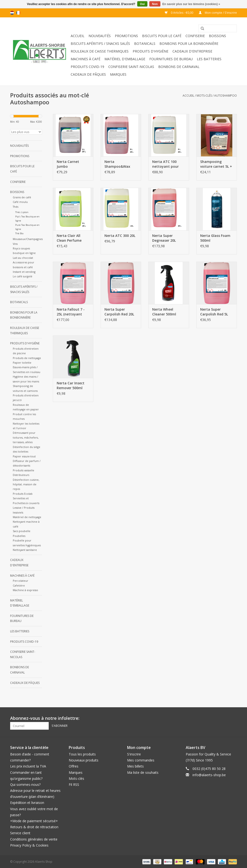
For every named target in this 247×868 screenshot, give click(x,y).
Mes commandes (141, 760)
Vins (15, 244)
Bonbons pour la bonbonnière (189, 43)
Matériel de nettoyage (27, 517)
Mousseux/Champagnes (28, 239)
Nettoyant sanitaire (25, 550)
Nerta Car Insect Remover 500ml (71, 385)
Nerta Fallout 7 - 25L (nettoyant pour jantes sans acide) (71, 312)
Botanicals (145, 43)
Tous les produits (82, 754)
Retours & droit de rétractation (34, 827)
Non (155, 4)
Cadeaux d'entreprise (192, 51)
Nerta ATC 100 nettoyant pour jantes (165, 164)
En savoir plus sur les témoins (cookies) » (191, 4)
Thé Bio (19, 233)
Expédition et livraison (27, 803)
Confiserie (195, 36)
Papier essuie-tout (24, 456)
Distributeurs (21, 475)
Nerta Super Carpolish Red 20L (119, 312)
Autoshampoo (226, 96)
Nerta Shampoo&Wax (117, 164)
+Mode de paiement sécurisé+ (34, 821)
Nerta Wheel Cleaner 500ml (164, 312)
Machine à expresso (25, 590)
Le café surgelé (23, 276)
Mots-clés (204, 96)
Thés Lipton (22, 212)
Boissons (217, 36)
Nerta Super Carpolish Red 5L (214, 312)
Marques (118, 74)
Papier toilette (22, 363)
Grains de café (22, 197)
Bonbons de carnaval (179, 67)
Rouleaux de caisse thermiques (100, 51)
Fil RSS (74, 785)
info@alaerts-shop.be (209, 775)
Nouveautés (100, 36)
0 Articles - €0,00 (179, 13)
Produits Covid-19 (87, 67)
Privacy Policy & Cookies (29, 845)
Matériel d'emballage (125, 59)
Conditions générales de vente (34, 839)
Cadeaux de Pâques (88, 74)
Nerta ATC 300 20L (120, 236)
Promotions (126, 36)
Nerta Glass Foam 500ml (215, 238)
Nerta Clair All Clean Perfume (69, 238)
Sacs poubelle (22, 531)
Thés (16, 207)
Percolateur (21, 581)
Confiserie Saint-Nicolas (131, 67)
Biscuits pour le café (162, 36)
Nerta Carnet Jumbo (68, 164)
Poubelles (19, 536)
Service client (20, 833)
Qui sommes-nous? (25, 785)
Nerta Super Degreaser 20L (164, 238)
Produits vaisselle (24, 470)
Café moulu (20, 202)
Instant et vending (24, 272)
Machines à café (86, 59)
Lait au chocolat (23, 258)
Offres (74, 766)
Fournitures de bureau (171, 59)
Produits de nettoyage (27, 358)
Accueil (78, 36)
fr (18, 13)
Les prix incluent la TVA (28, 766)
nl (12, 13)
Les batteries (209, 59)
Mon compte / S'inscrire (218, 13)
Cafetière (19, 585)
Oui (142, 4)
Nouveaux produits (84, 760)
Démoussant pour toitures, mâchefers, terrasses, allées (26, 437)
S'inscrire (134, 754)
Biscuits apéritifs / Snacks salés (100, 43)
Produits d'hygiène (151, 51)
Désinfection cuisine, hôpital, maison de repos (26, 484)
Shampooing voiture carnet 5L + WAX (216, 164)
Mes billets (135, 766)
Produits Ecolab (23, 494)
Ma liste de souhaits (143, 772)
